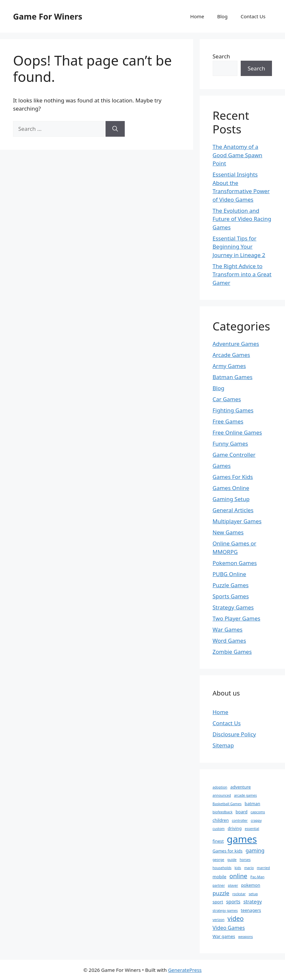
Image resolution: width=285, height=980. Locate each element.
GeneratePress (185, 970)
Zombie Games (232, 652)
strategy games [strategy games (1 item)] (225, 911)
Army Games (229, 366)
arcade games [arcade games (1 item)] (245, 795)
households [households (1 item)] (222, 868)
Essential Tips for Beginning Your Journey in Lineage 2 (239, 247)
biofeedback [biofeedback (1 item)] (223, 812)
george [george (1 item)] (219, 860)
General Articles (233, 510)
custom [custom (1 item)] (219, 829)
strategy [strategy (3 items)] (253, 901)
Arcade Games (231, 355)
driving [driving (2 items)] (235, 828)
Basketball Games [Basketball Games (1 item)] (227, 804)
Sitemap (223, 745)
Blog (222, 16)
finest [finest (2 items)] (218, 841)
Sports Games (231, 596)
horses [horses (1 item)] (245, 860)
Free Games (228, 421)
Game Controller (234, 455)
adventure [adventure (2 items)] (241, 787)
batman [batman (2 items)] (252, 804)
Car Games (227, 399)
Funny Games (230, 444)
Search (221, 56)
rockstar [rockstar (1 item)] (239, 894)
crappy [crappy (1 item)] (256, 820)
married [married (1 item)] (264, 868)
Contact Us (253, 16)
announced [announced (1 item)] (222, 795)
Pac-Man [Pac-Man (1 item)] (257, 877)
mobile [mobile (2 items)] (220, 877)
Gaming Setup (231, 499)
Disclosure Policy (234, 734)
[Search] (115, 129)
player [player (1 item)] (233, 885)
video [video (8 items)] (236, 919)
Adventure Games (236, 344)
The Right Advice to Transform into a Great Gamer (242, 274)
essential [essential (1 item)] (252, 829)
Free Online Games (237, 432)
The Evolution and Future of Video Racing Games (242, 219)
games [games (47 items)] (242, 839)
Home (197, 16)
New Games (228, 532)
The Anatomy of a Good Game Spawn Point (238, 155)
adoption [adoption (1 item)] (220, 787)
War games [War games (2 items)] (224, 936)
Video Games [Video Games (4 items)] (229, 928)
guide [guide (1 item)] (232, 860)
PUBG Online (229, 574)
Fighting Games (233, 410)
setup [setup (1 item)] (253, 894)
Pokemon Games (235, 563)
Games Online (231, 488)
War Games (228, 629)
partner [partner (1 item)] (219, 885)
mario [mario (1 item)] (249, 868)
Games (222, 466)
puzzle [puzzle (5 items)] (221, 893)
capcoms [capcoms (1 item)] (258, 812)
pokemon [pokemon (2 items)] (251, 885)
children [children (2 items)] (221, 820)
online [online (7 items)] (238, 876)
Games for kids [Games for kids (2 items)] (228, 851)
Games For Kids (233, 477)
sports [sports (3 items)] (233, 901)
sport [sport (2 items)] (218, 902)
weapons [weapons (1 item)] (245, 937)
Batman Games (233, 377)
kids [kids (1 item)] (238, 868)
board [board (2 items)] (242, 812)
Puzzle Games (231, 585)
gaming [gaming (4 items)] (255, 850)
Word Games (229, 641)
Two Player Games (237, 618)
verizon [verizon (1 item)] (219, 920)
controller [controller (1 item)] (240, 820)
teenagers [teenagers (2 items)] (251, 910)
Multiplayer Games (237, 521)
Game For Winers (48, 16)
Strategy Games (233, 607)
